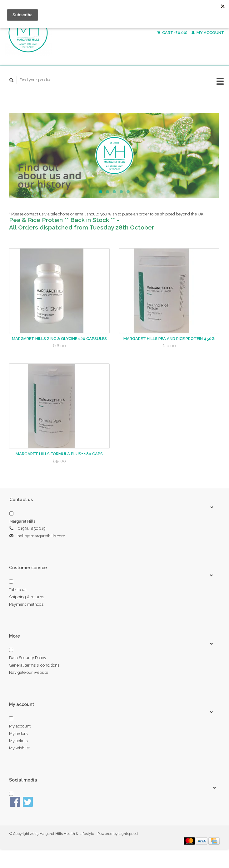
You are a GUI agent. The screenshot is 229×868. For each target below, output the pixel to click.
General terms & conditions (34, 665)
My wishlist (19, 748)
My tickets (18, 741)
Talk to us (18, 590)
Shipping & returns (27, 597)
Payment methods (26, 604)
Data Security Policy (28, 658)
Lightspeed (128, 834)
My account (208, 33)
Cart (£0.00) (173, 33)
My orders (18, 734)
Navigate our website (29, 672)
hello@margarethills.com (41, 536)
